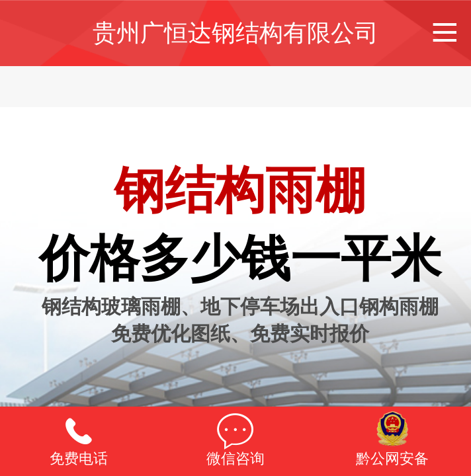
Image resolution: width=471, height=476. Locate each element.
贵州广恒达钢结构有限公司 (235, 33)
